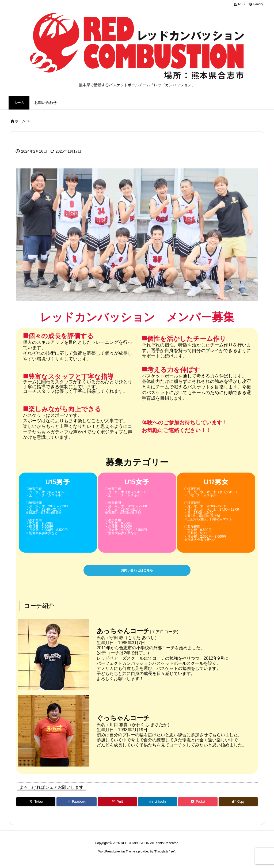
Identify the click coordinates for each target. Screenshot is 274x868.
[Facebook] (77, 805)
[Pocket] (198, 805)
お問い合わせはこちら (137, 572)
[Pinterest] (117, 805)
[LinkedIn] (158, 805)
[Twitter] (36, 805)
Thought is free (164, 855)
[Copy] (238, 805)
